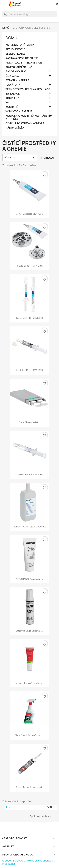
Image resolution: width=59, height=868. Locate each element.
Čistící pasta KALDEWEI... (29, 579)
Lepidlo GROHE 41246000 (29, 266)
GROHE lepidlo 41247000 (29, 214)
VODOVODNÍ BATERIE (19, 111)
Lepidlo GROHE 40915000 (29, 474)
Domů (11, 38)
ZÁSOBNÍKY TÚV (16, 72)
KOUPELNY (12, 98)
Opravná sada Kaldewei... (29, 631)
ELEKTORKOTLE (15, 54)
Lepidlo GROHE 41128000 (29, 318)
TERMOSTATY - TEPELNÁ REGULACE (28, 89)
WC (8, 103)
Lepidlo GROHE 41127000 (30, 370)
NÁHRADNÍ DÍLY (15, 128)
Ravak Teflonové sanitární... (29, 683)
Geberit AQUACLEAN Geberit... (29, 527)
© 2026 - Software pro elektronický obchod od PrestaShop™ (29, 862)
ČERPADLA (12, 76)
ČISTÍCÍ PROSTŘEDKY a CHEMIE (25, 123)
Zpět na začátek (41, 816)
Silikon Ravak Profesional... (30, 787)
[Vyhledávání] (29, 14)
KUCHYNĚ (12, 107)
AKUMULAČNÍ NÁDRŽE (20, 67)
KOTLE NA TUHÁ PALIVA (20, 45)
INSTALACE (13, 94)
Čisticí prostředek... (29, 422)
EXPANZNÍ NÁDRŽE (17, 80)
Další (51, 807)
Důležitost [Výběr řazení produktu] (20, 158)
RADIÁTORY (13, 85)
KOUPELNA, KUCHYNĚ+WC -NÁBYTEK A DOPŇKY (29, 117)
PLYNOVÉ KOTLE (15, 49)
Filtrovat (48, 158)
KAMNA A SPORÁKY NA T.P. (22, 58)
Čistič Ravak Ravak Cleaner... (30, 735)
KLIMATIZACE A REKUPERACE (24, 63)
